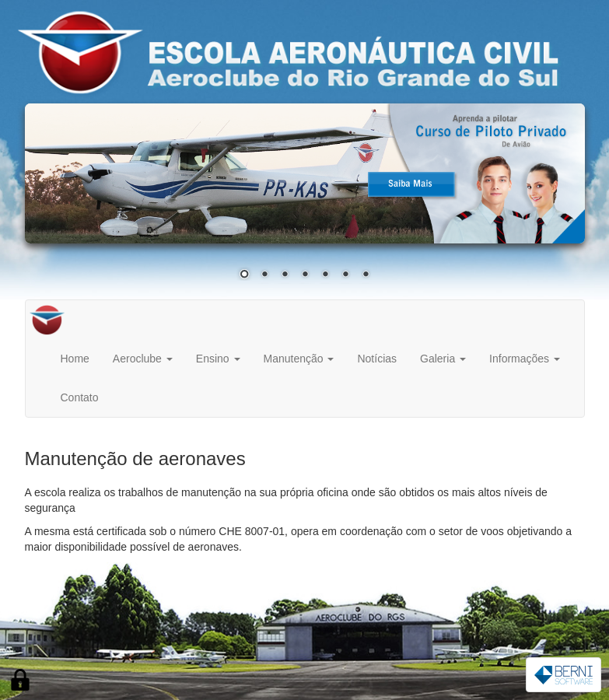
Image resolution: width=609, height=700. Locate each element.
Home (75, 359)
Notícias (377, 359)
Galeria (443, 359)
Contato (80, 397)
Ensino (218, 359)
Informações (525, 359)
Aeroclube (143, 359)
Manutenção (299, 359)
